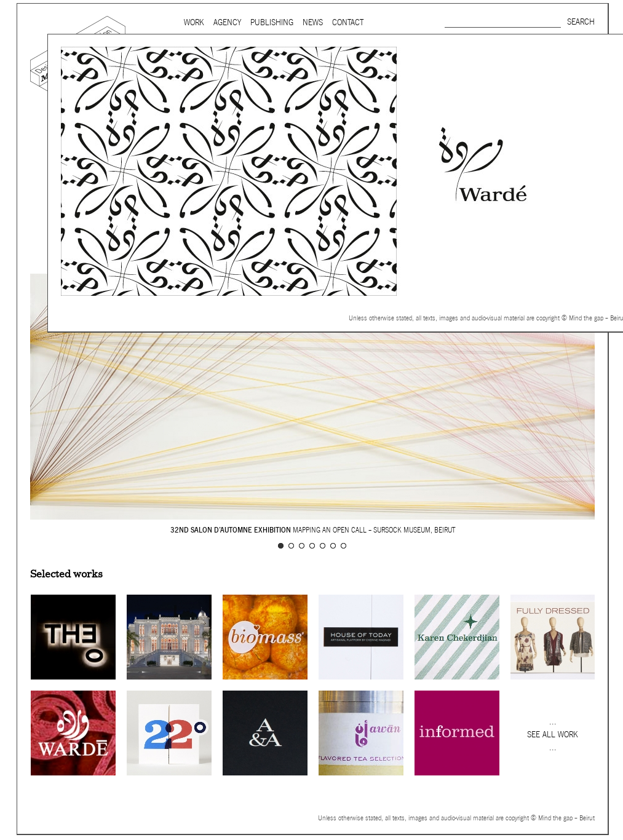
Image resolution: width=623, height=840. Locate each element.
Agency (227, 22)
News (313, 22)
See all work (553, 735)
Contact (348, 22)
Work (194, 22)
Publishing (272, 22)
